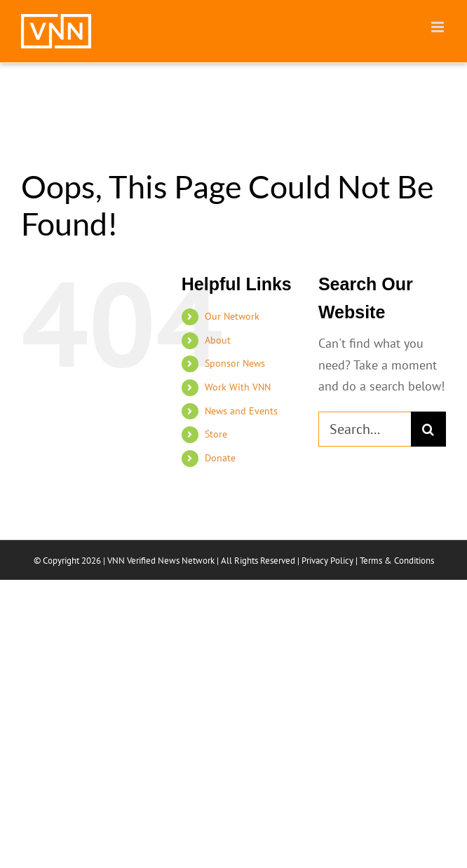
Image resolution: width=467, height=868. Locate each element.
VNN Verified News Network (161, 561)
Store (216, 434)
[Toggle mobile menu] (439, 27)
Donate (220, 458)
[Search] (428, 429)
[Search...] (365, 429)
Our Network (232, 316)
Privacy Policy (327, 561)
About (218, 340)
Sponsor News (235, 363)
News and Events (241, 411)
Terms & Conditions (397, 561)
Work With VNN (238, 387)
